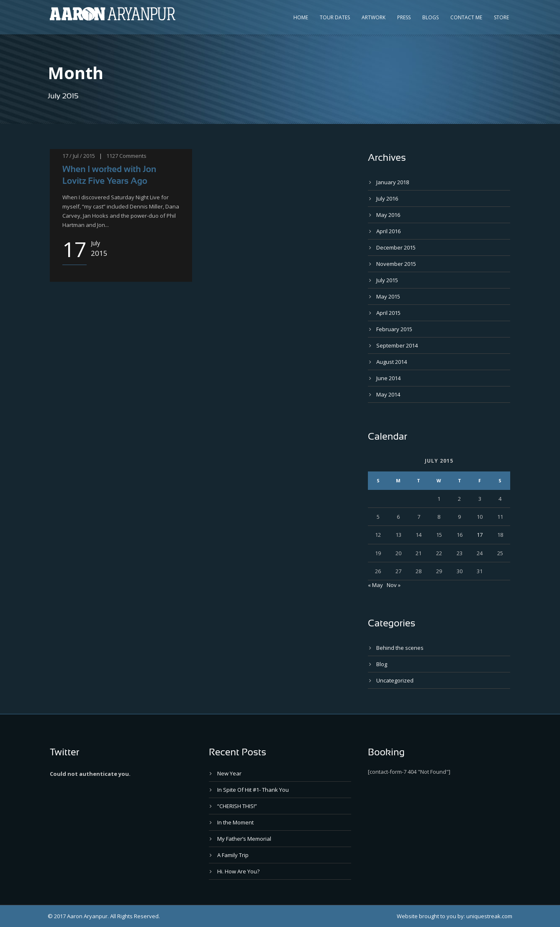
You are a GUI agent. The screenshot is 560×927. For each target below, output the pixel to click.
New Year (229, 773)
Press (404, 17)
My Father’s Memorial (244, 839)
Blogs (430, 17)
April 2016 (388, 231)
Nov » (394, 585)
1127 (112, 156)
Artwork (374, 17)
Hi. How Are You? (238, 871)
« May (375, 585)
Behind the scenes (400, 648)
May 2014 (388, 394)
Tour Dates (335, 17)
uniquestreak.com (489, 916)
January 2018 (393, 182)
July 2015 (387, 280)
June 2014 (388, 378)
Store (501, 17)
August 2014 (392, 362)
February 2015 (394, 329)
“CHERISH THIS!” (237, 806)
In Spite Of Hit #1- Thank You (253, 790)
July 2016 (387, 198)
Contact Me (466, 17)
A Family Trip (233, 855)
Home (301, 17)
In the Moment (235, 822)
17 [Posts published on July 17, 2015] (480, 535)
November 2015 (396, 264)
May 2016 (388, 215)
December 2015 (396, 247)
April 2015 (388, 313)
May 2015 (388, 296)
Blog (382, 664)
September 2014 (397, 345)
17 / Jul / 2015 (79, 156)
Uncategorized (395, 680)
